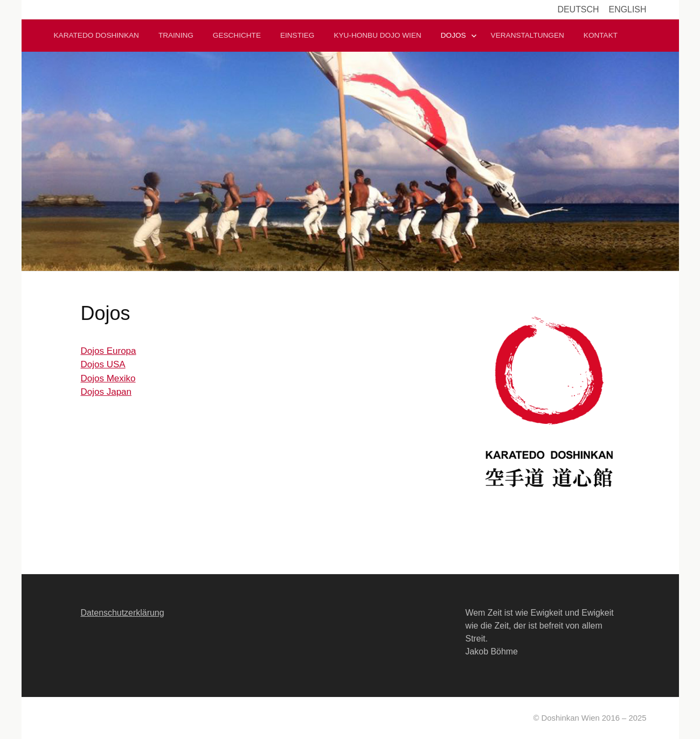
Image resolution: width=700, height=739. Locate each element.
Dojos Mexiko (108, 378)
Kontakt (601, 35)
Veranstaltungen (528, 35)
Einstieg (297, 35)
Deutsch (578, 9)
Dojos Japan (106, 392)
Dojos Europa (109, 351)
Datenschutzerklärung (123, 613)
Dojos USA (103, 364)
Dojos (453, 35)
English (628, 9)
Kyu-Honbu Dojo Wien (377, 35)
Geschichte (237, 35)
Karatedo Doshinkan (96, 35)
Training (176, 35)
